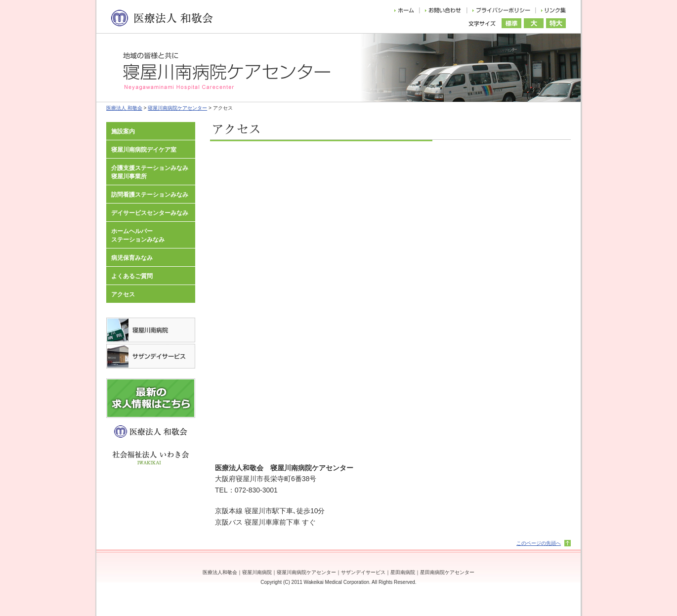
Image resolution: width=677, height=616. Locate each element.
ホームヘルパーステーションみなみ (138, 235)
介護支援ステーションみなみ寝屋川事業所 (150, 172)
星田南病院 (403, 572)
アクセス (123, 294)
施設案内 (123, 131)
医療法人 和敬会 (124, 108)
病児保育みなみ (132, 258)
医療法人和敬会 (220, 572)
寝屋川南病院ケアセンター (177, 108)
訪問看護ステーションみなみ (150, 195)
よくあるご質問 (132, 276)
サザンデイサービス (363, 572)
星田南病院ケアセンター (447, 572)
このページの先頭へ (539, 543)
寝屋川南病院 (257, 572)
